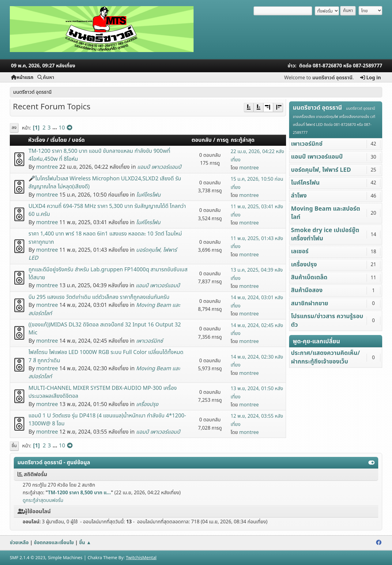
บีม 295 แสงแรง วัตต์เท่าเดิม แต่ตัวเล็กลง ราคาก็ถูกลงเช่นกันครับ (99, 297)
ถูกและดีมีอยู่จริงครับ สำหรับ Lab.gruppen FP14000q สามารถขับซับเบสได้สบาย (108, 274)
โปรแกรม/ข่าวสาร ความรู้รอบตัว (327, 320)
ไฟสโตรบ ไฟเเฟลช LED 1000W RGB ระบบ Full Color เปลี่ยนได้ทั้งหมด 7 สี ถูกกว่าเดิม (106, 356)
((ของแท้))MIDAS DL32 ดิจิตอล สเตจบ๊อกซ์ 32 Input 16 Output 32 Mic (105, 329)
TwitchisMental (141, 558)
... (55, 128)
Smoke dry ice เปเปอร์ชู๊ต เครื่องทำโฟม (325, 234)
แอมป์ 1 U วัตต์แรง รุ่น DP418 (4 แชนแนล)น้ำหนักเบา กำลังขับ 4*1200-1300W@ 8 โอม (107, 420)
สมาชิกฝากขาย (310, 303)
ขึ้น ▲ (85, 543)
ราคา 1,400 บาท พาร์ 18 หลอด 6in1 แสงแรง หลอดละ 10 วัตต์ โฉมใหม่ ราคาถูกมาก (105, 238)
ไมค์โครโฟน (148, 195)
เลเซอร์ (300, 251)
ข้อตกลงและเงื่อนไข (54, 543)
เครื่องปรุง (147, 404)
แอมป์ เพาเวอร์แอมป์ (159, 167)
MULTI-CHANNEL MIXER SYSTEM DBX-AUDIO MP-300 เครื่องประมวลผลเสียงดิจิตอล (103, 392)
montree (47, 167)
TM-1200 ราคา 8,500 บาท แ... (79, 493)
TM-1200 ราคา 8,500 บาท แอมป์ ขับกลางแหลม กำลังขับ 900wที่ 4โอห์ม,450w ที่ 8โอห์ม (99, 155)
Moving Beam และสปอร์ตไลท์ (326, 213)
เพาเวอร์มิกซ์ (149, 341)
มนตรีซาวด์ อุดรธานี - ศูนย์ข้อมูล (54, 463)
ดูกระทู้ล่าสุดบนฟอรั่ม (43, 500)
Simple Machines (65, 558)
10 (62, 128)
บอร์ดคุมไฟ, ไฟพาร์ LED (321, 170)
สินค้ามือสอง (307, 290)
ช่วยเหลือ (19, 543)
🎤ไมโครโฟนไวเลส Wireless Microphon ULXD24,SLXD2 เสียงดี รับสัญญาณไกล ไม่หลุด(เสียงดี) (105, 183)
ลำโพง (299, 196)
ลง (14, 128)
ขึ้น (14, 446)
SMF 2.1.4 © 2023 (28, 558)
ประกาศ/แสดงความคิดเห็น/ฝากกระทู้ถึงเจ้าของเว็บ (325, 357)
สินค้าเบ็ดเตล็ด (309, 277)
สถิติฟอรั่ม (32, 475)
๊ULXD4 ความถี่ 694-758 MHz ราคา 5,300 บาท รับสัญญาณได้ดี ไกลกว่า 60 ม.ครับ (107, 210)
